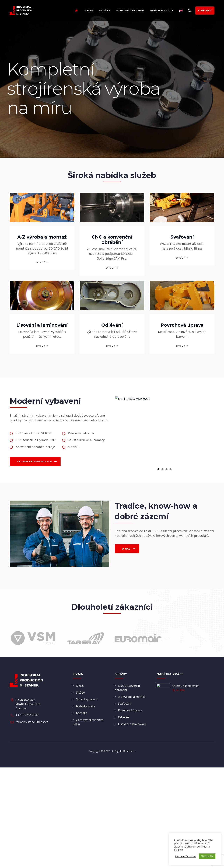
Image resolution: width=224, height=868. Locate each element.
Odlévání (112, 325)
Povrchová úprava (182, 325)
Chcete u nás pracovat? (186, 715)
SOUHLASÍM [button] (207, 856)
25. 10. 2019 (178, 719)
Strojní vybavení (130, 11)
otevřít (42, 263)
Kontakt (81, 742)
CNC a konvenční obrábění (112, 240)
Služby (105, 11)
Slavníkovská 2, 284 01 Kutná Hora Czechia (28, 753)
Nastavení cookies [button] (185, 856)
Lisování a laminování (42, 325)
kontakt (205, 11)
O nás (88, 11)
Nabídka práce (162, 11)
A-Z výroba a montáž (42, 237)
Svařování (182, 237)
